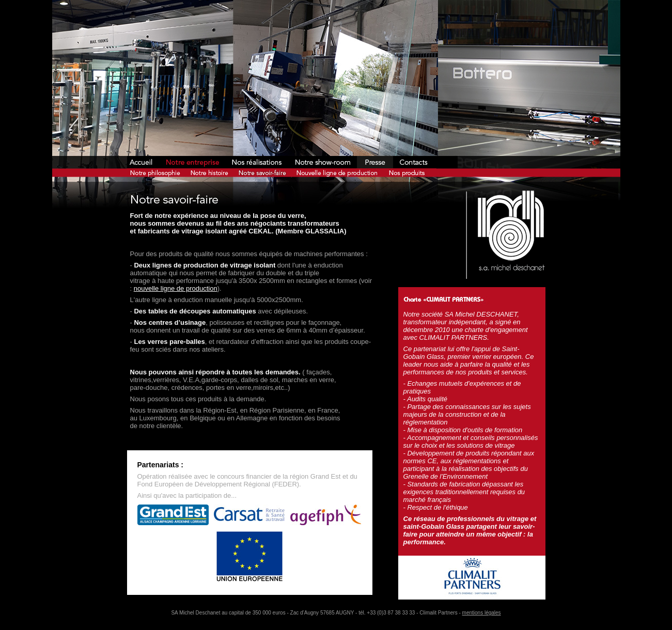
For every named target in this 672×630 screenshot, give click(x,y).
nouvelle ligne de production (176, 288)
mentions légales (482, 613)
